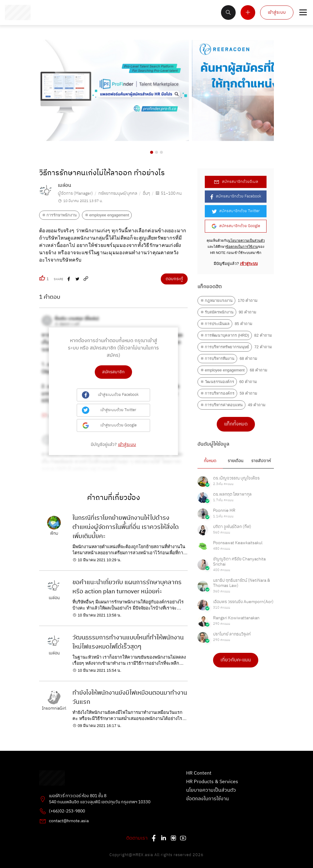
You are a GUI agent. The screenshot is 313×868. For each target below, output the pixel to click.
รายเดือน (236, 461)
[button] (152, 152)
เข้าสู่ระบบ (277, 13)
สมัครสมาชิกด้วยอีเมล (236, 182)
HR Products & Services (212, 782)
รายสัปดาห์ (261, 461)
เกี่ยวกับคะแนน (236, 660)
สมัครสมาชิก (113, 372)
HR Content (199, 773)
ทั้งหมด (210, 461)
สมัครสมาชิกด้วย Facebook (236, 196)
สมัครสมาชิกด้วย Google (236, 226)
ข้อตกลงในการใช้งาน (242, 247)
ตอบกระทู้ (174, 279)
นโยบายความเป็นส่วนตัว (246, 241)
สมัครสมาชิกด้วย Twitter (236, 211)
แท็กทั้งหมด (236, 424)
